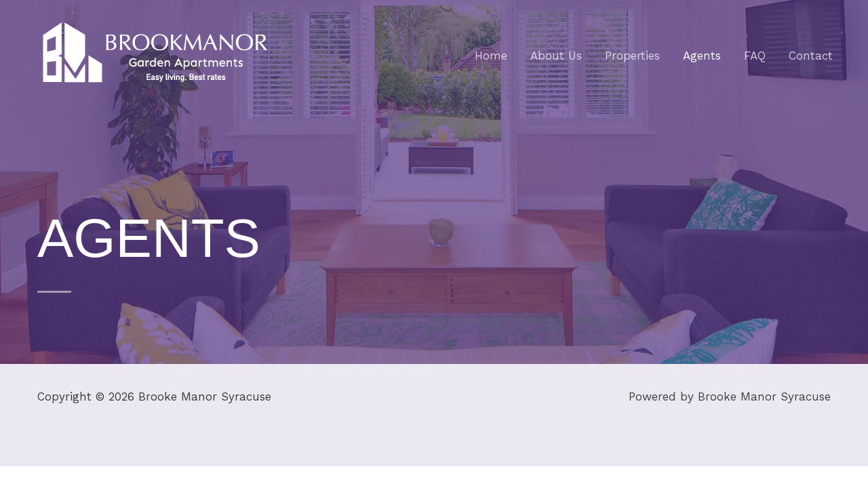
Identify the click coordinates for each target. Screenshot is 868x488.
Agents (702, 56)
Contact (811, 56)
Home (491, 56)
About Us (556, 56)
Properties (632, 56)
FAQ (755, 56)
